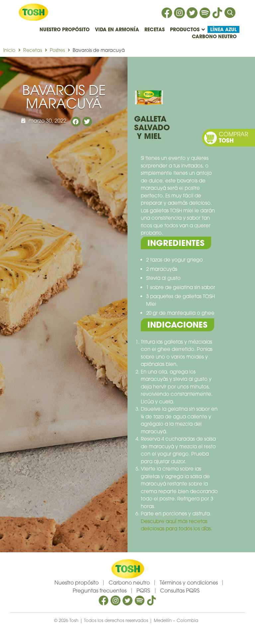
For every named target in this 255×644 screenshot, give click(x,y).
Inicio (9, 50)
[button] (76, 121)
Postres (57, 50)
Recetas (33, 50)
